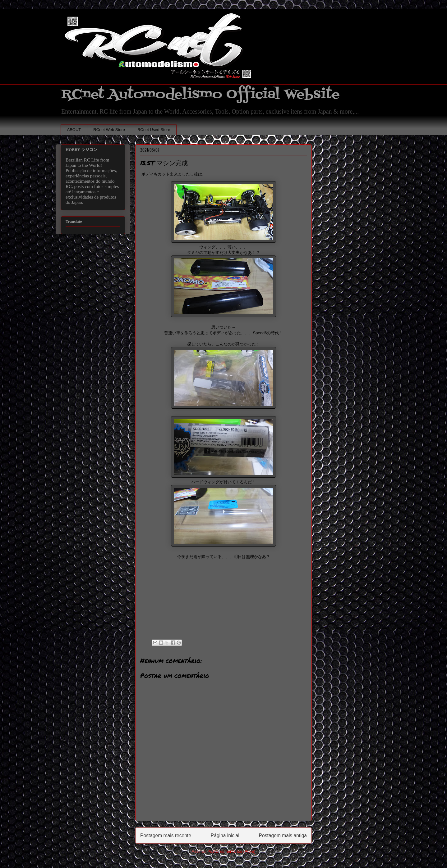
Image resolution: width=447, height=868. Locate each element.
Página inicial (225, 835)
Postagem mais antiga (283, 835)
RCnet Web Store (109, 130)
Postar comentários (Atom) (231, 851)
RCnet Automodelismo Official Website (200, 94)
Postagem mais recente (166, 835)
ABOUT (74, 130)
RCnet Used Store (154, 130)
